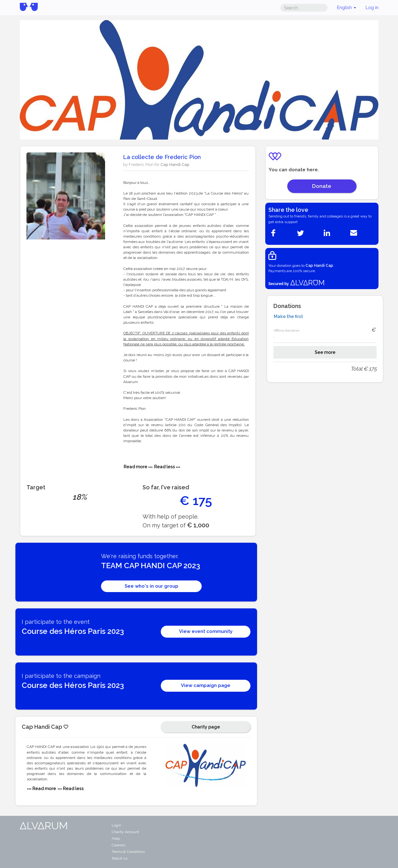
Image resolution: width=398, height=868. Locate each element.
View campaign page (206, 685)
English (347, 8)
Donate (322, 186)
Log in (372, 8)
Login (116, 825)
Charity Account (125, 832)
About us (120, 858)
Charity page (206, 727)
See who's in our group (151, 586)
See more (325, 352)
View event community (206, 631)
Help (116, 838)
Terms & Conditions (128, 852)
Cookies (118, 845)
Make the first (288, 316)
